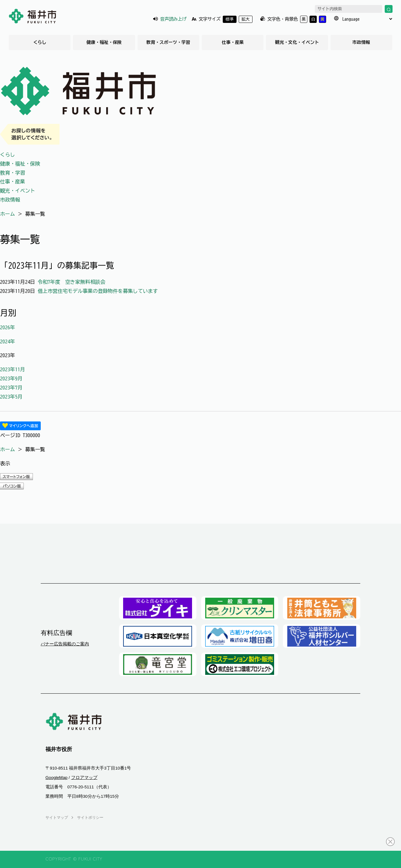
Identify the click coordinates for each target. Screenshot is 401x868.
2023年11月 (13, 369)
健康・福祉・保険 (104, 42)
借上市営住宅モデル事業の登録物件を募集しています (98, 291)
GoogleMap (56, 778)
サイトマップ (57, 818)
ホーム (8, 214)
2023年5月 (11, 397)
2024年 (8, 341)
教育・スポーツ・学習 (168, 42)
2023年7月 (11, 388)
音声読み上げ (173, 19)
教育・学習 (13, 173)
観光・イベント (18, 191)
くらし (40, 42)
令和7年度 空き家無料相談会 (71, 282)
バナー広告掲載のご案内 (65, 644)
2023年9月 (11, 378)
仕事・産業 (233, 42)
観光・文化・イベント (297, 42)
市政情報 (361, 42)
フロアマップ (84, 778)
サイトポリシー (90, 818)
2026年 (8, 327)
